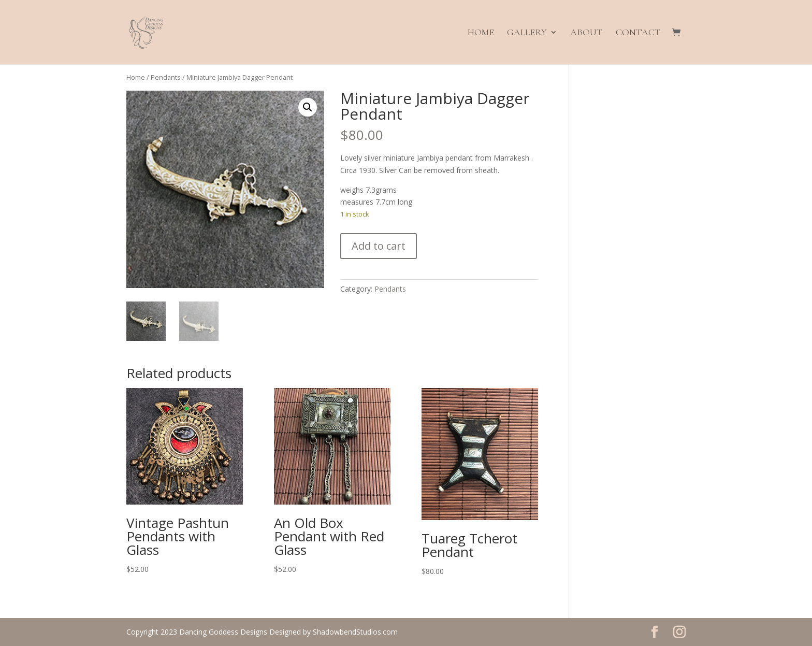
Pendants (166, 77)
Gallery (527, 33)
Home (481, 33)
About (586, 33)
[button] (308, 107)
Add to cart (379, 246)
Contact (638, 33)
